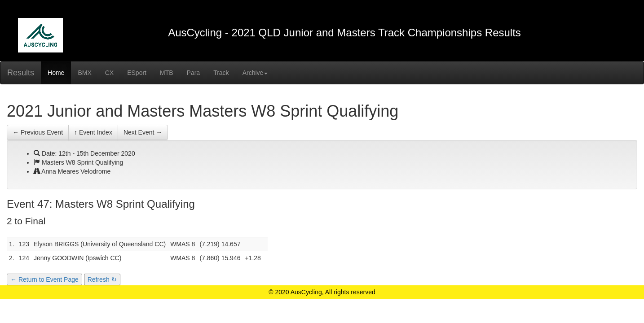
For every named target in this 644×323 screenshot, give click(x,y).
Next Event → (143, 132)
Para (194, 73)
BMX (84, 73)
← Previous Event (38, 132)
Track (221, 73)
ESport (137, 73)
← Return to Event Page (44, 279)
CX (109, 73)
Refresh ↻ (102, 279)
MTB (167, 73)
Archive (255, 73)
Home (56, 73)
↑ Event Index (93, 132)
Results (21, 73)
